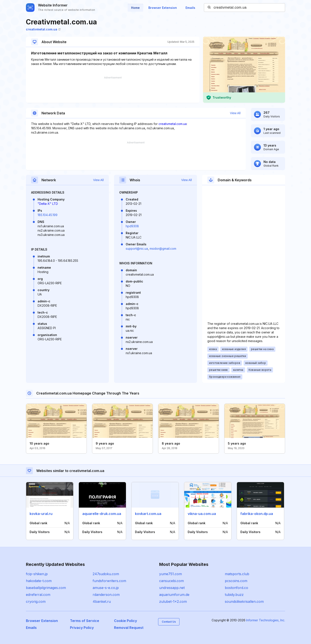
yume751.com (171, 574)
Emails (190, 8)
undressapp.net (172, 588)
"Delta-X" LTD (48, 204)
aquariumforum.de (174, 595)
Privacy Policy (82, 628)
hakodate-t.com (39, 581)
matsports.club (237, 574)
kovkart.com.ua (148, 514)
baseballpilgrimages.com (46, 588)
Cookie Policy (125, 621)
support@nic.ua (137, 249)
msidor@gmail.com (163, 249)
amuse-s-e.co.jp (106, 588)
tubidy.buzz (234, 595)
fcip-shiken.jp (37, 574)
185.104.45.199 (48, 215)
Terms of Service (85, 621)
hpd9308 (132, 226)
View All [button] (235, 113)
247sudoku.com (106, 574)
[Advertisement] (113, 90)
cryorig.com (36, 601)
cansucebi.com (171, 581)
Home (135, 8)
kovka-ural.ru (41, 514)
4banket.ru (102, 601)
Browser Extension (163, 8)
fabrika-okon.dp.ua (257, 514)
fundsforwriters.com (109, 581)
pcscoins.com (236, 581)
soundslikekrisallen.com (244, 601)
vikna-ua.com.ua (202, 514)
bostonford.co (236, 588)
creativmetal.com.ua (43, 29)
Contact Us (169, 622)
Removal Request (129, 628)
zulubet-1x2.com (173, 601)
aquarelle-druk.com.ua (102, 514)
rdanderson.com (106, 595)
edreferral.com (38, 595)
